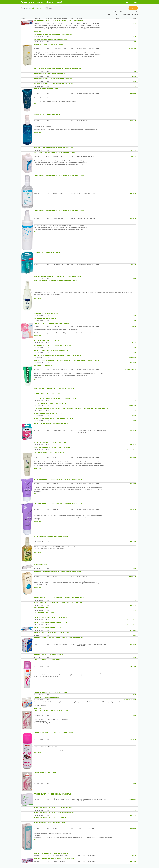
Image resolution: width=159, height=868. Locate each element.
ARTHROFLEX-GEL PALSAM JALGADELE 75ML (50, 39)
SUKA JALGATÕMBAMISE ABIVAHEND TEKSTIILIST (52, 633)
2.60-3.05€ (133, 605)
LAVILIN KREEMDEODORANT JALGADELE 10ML (51, 404)
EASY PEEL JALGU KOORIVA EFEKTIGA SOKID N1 (51, 323)
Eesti (128, 2)
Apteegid (40, 2)
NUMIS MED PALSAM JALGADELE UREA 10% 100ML (52, 448)
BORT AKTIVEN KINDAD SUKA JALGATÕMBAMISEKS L (53, 79)
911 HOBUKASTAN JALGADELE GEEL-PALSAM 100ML (53, 34)
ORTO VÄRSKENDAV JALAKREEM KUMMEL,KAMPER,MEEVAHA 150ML (59, 479)
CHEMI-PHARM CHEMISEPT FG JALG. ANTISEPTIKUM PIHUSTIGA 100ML (59, 176)
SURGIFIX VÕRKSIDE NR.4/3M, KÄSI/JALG (48, 655)
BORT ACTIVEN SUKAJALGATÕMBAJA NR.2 (49, 74)
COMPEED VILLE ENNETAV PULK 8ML (47, 252)
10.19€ (134, 856)
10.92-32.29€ (132, 799)
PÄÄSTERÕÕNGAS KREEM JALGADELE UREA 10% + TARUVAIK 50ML (58, 603)
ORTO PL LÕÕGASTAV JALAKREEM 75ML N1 (49, 453)
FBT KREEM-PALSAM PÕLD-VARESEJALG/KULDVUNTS (53, 346)
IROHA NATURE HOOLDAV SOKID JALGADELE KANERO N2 (55, 389)
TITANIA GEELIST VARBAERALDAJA (46, 697)
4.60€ (134, 810)
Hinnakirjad (50, 2)
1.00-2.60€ (133, 431)
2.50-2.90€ (133, 363)
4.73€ (134, 36)
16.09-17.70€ (132, 577)
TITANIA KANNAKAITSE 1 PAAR (45, 772)
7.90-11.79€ (133, 287)
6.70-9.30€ (133, 219)
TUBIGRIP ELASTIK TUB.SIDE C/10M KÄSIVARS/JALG (52, 794)
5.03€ (134, 600)
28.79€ (134, 396)
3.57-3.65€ (133, 457)
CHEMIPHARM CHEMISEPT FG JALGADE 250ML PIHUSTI (53, 148)
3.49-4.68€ (133, 862)
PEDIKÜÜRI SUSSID (41, 565)
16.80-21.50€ (132, 406)
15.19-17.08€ (132, 49)
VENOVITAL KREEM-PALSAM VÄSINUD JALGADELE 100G (54, 858)
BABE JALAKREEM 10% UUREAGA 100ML (48, 44)
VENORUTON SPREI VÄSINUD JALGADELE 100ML (51, 853)
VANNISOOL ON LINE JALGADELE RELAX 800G (50, 818)
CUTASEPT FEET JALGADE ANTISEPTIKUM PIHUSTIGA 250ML (55, 281)
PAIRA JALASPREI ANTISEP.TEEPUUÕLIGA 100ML (51, 537)
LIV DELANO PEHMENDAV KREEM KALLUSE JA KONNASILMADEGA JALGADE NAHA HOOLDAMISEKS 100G (72, 409)
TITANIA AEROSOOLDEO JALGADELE (47, 660)
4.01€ (134, 316)
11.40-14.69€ (132, 157)
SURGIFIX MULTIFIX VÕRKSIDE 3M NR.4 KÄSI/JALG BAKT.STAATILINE (58, 638)
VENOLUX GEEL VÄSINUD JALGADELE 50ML (50, 823)
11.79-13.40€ (132, 265)
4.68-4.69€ (133, 542)
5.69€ (134, 391)
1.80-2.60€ (133, 510)
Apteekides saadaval (130, 370)
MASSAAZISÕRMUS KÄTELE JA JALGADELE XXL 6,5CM (53, 418)
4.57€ (134, 348)
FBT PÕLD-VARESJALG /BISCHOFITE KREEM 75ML (52, 350)
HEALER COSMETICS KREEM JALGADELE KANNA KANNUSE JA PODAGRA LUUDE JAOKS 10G (67, 360)
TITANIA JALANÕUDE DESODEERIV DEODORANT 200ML (53, 732)
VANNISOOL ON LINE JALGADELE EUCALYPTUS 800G (53, 808)
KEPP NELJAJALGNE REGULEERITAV (47, 394)
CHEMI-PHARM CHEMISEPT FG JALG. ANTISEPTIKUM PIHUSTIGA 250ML (59, 211)
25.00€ (134, 416)
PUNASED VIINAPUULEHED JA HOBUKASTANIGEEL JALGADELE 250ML (59, 598)
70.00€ (134, 76)
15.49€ (134, 326)
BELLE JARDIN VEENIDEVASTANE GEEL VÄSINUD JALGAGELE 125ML (58, 69)
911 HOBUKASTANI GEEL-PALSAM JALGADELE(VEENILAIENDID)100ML (59, 21)
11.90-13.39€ (132, 121)
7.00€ (134, 42)
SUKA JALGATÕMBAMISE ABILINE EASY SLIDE (50, 623)
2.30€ (134, 715)
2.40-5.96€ (133, 445)
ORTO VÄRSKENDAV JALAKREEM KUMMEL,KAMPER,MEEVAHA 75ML (58, 503)
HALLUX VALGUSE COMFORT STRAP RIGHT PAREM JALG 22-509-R (57, 356)
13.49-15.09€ (132, 828)
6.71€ (134, 421)
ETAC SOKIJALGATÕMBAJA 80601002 (47, 341)
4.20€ (134, 820)
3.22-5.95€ (133, 644)
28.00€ (134, 343)
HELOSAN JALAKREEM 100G (44, 365)
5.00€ (134, 81)
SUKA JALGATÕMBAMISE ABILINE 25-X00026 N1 (51, 618)
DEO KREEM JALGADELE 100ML (45, 318)
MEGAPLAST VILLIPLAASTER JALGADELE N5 (50, 443)
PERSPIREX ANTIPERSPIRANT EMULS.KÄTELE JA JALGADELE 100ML (58, 572)
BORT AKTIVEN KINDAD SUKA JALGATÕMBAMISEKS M (53, 84)
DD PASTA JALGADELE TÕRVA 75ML (47, 313)
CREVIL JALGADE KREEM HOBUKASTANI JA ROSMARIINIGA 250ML (57, 276)
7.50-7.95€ (133, 150)
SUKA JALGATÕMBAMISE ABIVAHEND (47, 628)
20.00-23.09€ (132, 358)
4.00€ (134, 657)
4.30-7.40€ (133, 194)
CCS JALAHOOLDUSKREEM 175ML (46, 89)
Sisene (136, 2)
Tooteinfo (60, 2)
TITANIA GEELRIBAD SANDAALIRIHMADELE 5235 (51, 711)
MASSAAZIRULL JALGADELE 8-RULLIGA (48, 414)
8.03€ (134, 278)
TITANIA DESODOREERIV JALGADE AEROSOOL (51, 692)
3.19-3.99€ (133, 484)
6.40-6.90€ (133, 667)
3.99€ (134, 23)
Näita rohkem (37, 32)
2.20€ (134, 635)
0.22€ (134, 568)
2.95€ (134, 71)
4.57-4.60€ (133, 815)
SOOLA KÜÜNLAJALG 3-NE (43, 608)
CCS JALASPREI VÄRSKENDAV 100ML (47, 114)
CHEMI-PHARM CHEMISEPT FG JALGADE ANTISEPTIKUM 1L (55, 153)
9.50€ (134, 695)
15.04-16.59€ (132, 93)
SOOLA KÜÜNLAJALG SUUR (44, 613)
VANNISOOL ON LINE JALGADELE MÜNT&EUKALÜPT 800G (54, 813)
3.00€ (134, 783)
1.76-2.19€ (133, 630)
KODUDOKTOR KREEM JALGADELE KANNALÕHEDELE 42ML (55, 399)
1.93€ (134, 401)
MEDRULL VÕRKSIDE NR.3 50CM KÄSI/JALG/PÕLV (51, 423)
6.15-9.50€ (133, 740)
